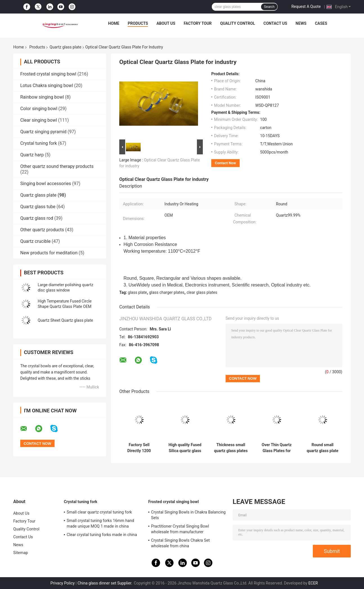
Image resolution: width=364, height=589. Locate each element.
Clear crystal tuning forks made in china (102, 535)
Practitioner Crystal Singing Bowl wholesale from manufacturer (180, 529)
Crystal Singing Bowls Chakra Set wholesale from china (180, 543)
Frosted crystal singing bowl (48, 74)
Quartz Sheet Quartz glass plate (65, 320)
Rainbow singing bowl (42, 97)
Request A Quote (306, 6)
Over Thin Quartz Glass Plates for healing (277, 448)
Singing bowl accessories (46, 184)
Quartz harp (32, 155)
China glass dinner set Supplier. (105, 583)
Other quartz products (42, 230)
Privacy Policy (62, 583)
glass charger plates (167, 292)
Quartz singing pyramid (43, 132)
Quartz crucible (35, 241)
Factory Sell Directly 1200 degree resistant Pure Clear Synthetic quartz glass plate (139, 448)
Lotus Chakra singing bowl (47, 85)
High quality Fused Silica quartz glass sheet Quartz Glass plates (185, 448)
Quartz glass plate (65, 47)
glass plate (138, 292)
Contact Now (225, 163)
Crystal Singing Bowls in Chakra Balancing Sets (188, 515)
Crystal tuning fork (39, 143)
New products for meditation (49, 253)
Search (269, 7)
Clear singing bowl (39, 120)
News (301, 23)
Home (114, 23)
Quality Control (238, 23)
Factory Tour (198, 23)
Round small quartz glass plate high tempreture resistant (322, 448)
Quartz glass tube (38, 207)
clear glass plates (202, 292)
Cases (321, 23)
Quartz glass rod (37, 218)
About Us (166, 23)
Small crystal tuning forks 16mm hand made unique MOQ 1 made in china (100, 523)
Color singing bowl (39, 109)
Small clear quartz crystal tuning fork (99, 512)
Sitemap (21, 553)
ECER (313, 583)
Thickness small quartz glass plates (231, 448)
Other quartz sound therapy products (57, 166)
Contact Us (275, 23)
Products (138, 23)
